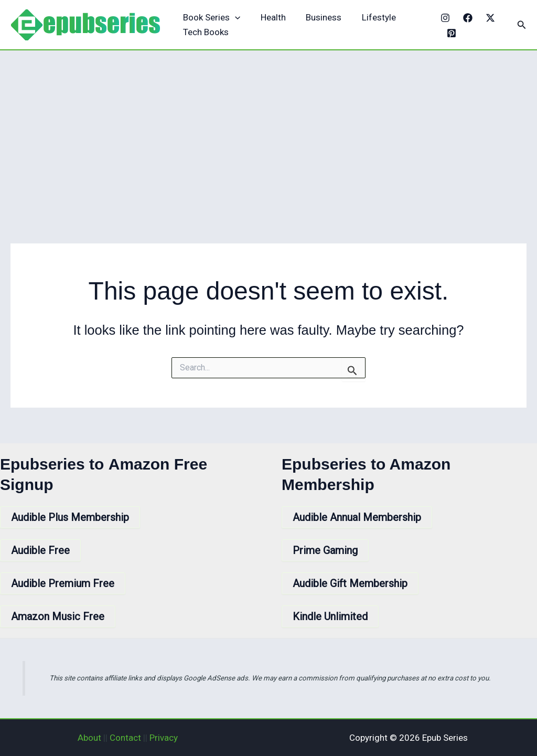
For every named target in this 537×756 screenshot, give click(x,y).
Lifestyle (370, 17)
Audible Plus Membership (70, 517)
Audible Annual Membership (357, 517)
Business (318, 17)
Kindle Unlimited (330, 616)
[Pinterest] (449, 33)
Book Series (211, 18)
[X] (488, 18)
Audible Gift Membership (350, 583)
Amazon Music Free (58, 616)
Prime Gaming (325, 550)
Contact (125, 738)
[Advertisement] (268, 129)
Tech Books (205, 32)
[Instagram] (443, 18)
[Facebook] (465, 18)
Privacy (164, 738)
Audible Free (40, 550)
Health (270, 17)
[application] (234, 18)
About (89, 738)
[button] (522, 25)
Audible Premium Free (63, 583)
